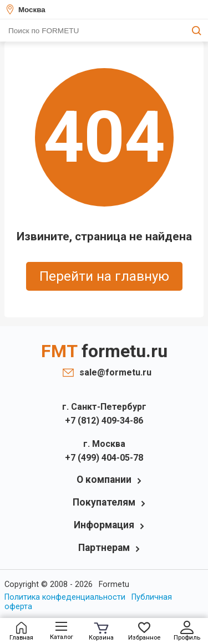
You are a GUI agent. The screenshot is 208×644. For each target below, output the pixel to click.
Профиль (187, 631)
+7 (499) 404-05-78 (104, 458)
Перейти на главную (104, 276)
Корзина (101, 632)
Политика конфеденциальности (65, 597)
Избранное (144, 632)
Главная (21, 632)
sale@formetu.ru (113, 372)
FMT (104, 351)
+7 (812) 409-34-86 (104, 421)
